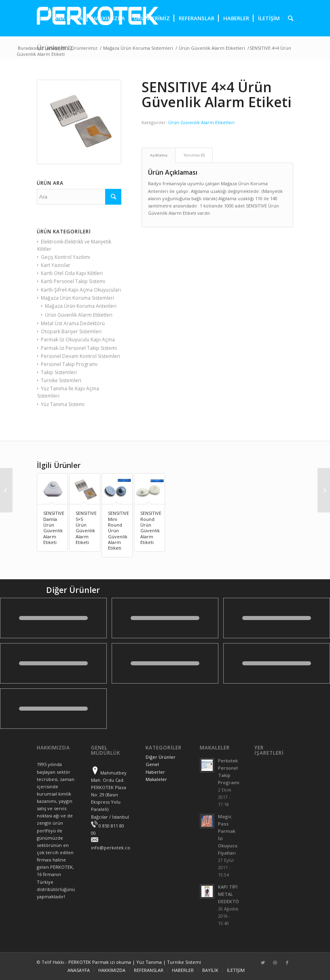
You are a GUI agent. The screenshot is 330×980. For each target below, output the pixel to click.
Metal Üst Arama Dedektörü (73, 323)
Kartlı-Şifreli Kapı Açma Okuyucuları (81, 290)
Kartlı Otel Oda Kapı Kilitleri (72, 273)
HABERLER (183, 970)
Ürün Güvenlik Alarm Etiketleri (212, 48)
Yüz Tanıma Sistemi (63, 404)
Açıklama (159, 155)
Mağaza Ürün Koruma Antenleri (81, 306)
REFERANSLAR (149, 970)
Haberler (155, 772)
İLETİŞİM (236, 970)
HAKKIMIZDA (112, 970)
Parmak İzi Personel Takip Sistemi (79, 348)
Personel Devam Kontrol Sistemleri (80, 356)
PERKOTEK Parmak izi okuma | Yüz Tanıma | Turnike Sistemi (135, 962)
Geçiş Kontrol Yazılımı (66, 257)
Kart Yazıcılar (56, 265)
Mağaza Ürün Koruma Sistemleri (138, 48)
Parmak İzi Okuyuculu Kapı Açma (78, 340)
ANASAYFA (79, 970)
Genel (152, 764)
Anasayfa (56, 48)
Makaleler (156, 779)
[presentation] (289, 18)
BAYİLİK (210, 970)
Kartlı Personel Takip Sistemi (73, 281)
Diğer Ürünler (161, 757)
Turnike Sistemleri (61, 380)
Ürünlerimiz (84, 48)
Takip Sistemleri (59, 372)
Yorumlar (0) (194, 155)
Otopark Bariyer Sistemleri (71, 331)
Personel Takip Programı (69, 364)
